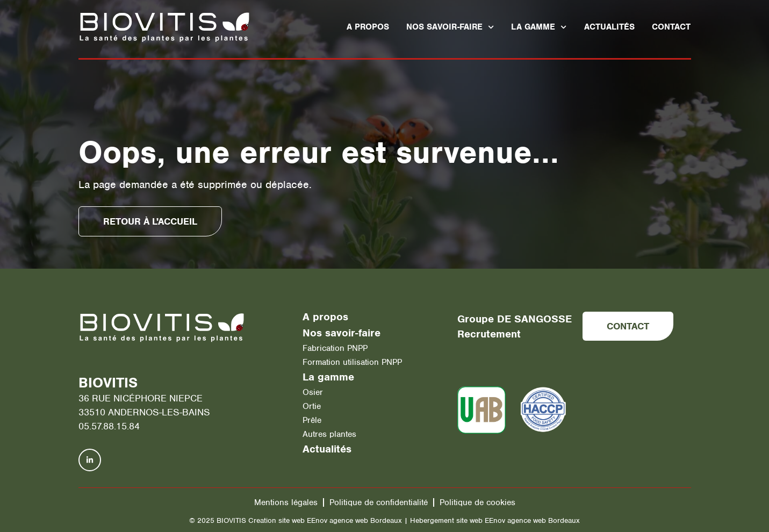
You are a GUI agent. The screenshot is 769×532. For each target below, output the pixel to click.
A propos (368, 27)
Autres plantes (329, 434)
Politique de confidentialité (379, 502)
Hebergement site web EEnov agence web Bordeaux (495, 520)
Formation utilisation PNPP (352, 362)
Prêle (312, 420)
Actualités (609, 27)
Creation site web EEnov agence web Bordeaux (325, 520)
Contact (671, 27)
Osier (313, 392)
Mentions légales (286, 502)
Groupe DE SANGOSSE (515, 319)
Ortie (312, 406)
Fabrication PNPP (335, 348)
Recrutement (489, 334)
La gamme (539, 27)
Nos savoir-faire (450, 27)
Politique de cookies (477, 502)
